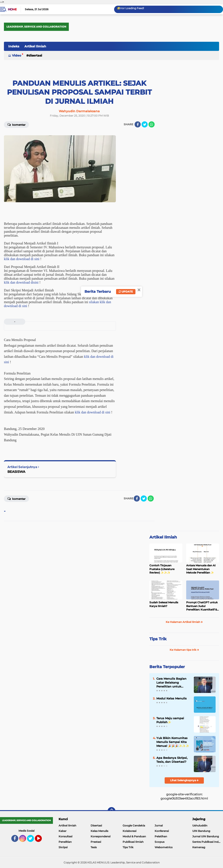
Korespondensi (101, 836)
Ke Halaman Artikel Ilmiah (184, 622)
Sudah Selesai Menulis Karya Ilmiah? (164, 604)
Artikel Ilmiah (35, 46)
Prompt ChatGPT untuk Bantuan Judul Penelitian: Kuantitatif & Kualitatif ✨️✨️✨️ (202, 606)
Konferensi (162, 831)
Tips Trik (158, 639)
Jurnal (159, 825)
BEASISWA (16, 472)
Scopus (160, 842)
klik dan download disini (21, 282)
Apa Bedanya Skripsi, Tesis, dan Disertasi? (172, 760)
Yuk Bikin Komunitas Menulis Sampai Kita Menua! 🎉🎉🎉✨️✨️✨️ (173, 742)
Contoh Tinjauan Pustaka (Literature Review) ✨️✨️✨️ (162, 569)
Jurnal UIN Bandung (206, 836)
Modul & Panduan (134, 836)
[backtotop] (111, 811)
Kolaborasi (129, 831)
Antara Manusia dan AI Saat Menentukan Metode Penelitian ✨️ (201, 569)
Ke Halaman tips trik (184, 650)
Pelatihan (161, 836)
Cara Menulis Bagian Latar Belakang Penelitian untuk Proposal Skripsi (171, 683)
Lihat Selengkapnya (184, 780)
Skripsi (63, 847)
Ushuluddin (200, 825)
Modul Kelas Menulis (171, 698)
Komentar (16, 124)
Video (17, 55)
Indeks (14, 46)
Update (126, 292)
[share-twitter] (145, 124)
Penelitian (65, 842)
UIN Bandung (201, 831)
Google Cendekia (134, 825)
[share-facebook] (138, 124)
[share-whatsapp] (152, 124)
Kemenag (199, 847)
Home (12, 9)
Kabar (63, 831)
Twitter (32, 840)
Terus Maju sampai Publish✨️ (170, 720)
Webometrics (164, 847)
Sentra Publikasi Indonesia (208, 842)
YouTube (41, 840)
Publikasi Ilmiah (133, 842)
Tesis (94, 847)
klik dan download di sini (22, 259)
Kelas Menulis (99, 831)
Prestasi (96, 842)
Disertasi (35, 55)
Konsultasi (65, 836)
